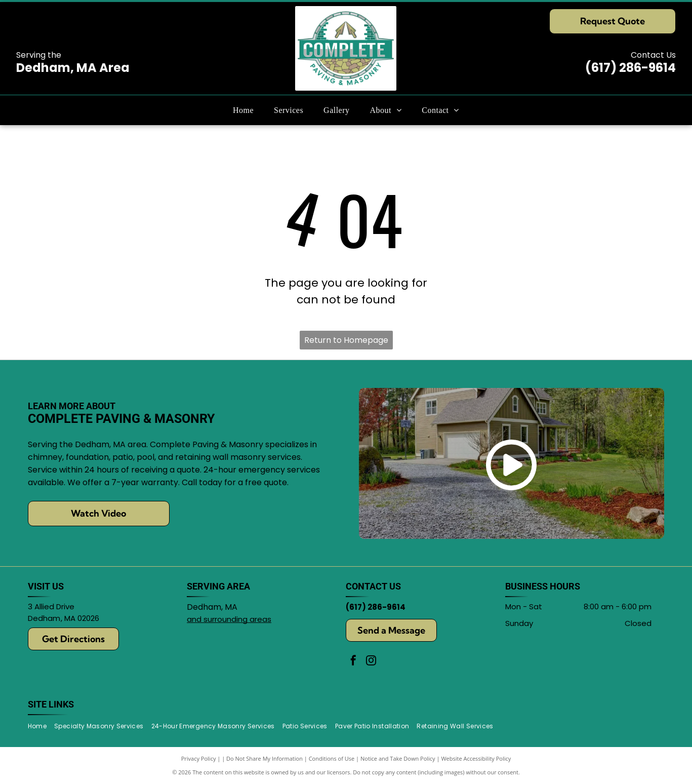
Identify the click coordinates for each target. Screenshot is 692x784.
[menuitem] (243, 110)
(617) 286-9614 (630, 68)
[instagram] (371, 662)
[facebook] (353, 662)
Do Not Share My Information (264, 758)
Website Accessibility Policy (476, 758)
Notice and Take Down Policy (398, 758)
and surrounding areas (229, 619)
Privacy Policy (199, 758)
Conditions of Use (332, 758)
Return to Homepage (346, 340)
